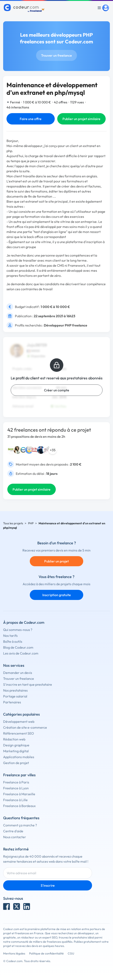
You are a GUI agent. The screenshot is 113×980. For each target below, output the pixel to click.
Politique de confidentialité (46, 953)
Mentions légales (14, 953)
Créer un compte (57, 390)
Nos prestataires (15, 690)
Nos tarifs (10, 636)
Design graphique (16, 745)
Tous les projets (13, 523)
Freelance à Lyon (16, 788)
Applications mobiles (19, 757)
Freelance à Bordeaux (19, 806)
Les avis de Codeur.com (21, 653)
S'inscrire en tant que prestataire (28, 684)
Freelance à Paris (16, 782)
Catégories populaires (21, 714)
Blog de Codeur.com (18, 647)
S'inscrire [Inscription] (48, 885)
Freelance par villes (19, 775)
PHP (31, 523)
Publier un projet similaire (81, 119)
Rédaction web (14, 739)
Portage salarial (15, 696)
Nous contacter (15, 837)
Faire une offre (31, 119)
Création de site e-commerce (25, 727)
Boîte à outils (13, 641)
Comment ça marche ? (20, 825)
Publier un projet (56, 561)
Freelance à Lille (15, 800)
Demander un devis (18, 673)
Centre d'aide (13, 831)
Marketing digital (16, 751)
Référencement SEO (19, 733)
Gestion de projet (16, 763)
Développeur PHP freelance (66, 325)
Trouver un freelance (56, 55)
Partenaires (12, 702)
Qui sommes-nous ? (18, 630)
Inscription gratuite (57, 595)
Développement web (19, 722)
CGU (71, 953)
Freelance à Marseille (19, 794)
